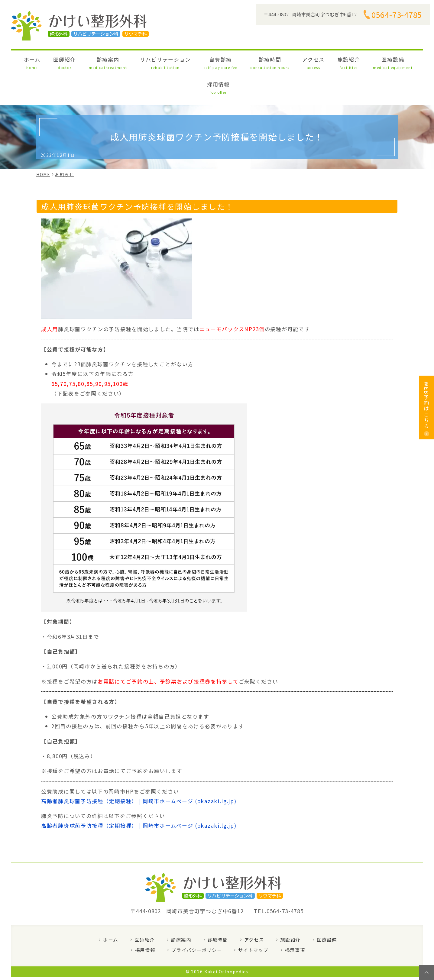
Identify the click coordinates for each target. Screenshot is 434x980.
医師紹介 (80, 62)
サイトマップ (253, 923)
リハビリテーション (162, 62)
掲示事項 (295, 923)
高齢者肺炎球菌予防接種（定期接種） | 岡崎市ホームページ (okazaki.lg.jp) (139, 774)
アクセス (279, 62)
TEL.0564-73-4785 (279, 884)
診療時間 (245, 62)
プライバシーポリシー (197, 923)
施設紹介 (306, 62)
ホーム (55, 62)
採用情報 (376, 62)
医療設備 (341, 62)
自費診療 (207, 62)
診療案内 (114, 62)
